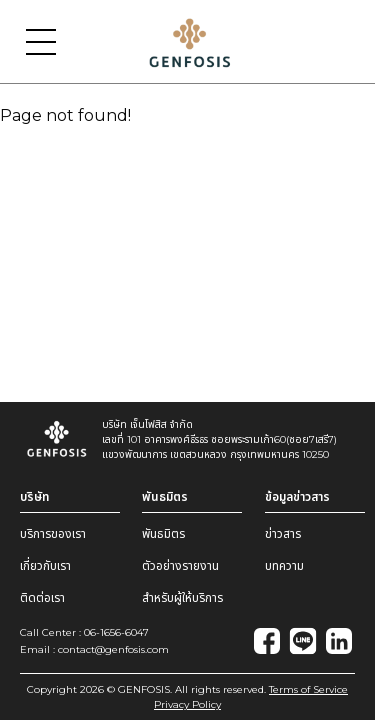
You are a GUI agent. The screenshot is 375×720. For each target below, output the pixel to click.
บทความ (284, 565)
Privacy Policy (187, 704)
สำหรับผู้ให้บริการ (182, 597)
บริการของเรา (53, 533)
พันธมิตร (163, 533)
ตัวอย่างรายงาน (180, 565)
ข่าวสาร (283, 533)
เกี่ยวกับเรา (45, 565)
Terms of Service (308, 689)
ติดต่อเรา (42, 597)
